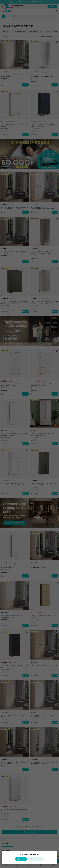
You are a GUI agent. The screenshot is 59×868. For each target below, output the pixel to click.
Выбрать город (36, 859)
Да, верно (21, 859)
